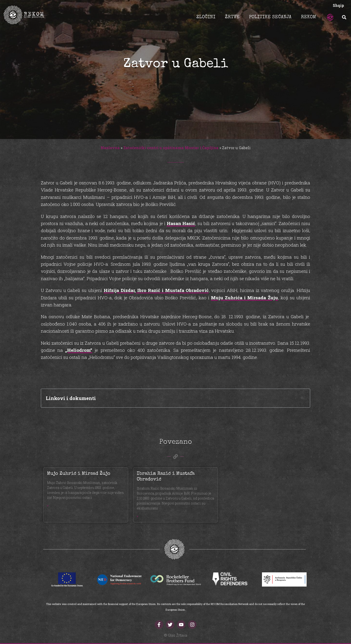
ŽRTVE (232, 17)
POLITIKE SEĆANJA (270, 17)
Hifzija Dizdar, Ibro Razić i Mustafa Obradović (156, 290)
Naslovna (110, 148)
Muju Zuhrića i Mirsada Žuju (244, 298)
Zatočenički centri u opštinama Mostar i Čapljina (171, 148)
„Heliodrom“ (79, 350)
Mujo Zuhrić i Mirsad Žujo (79, 474)
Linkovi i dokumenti (71, 398)
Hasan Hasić (181, 223)
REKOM (308, 17)
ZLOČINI (206, 17)
